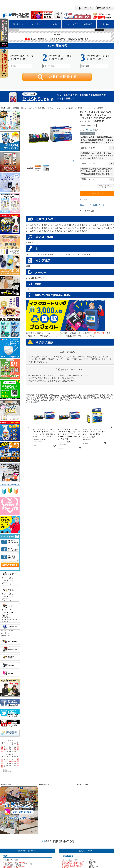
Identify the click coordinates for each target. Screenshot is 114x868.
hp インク (5, 582)
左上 (5, 36)
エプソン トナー (8, 609)
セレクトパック (6, 633)
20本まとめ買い (6, 635)
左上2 (5, 66)
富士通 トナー (7, 618)
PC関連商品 (88, 24)
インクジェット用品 (70, 24)
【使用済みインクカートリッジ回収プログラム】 (62, 336)
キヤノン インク (8, 595)
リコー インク (7, 584)
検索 (99, 30)
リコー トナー (7, 614)
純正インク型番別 (13, 108)
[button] (29, 427)
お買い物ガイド (18, 24)
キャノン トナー (8, 611)
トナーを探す (53, 24)
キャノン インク (8, 579)
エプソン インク (8, 577)
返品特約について (88, 200)
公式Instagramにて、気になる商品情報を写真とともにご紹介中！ (60, 39)
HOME (3, 108)
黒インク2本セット (7, 631)
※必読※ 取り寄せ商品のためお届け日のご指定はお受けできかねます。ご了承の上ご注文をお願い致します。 (97, 171)
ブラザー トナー (8, 613)
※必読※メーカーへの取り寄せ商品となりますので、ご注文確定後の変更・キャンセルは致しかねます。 (97, 156)
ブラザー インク (8, 581)
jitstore (57, 788)
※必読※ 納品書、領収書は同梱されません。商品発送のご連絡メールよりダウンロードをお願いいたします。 (97, 140)
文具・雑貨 (105, 24)
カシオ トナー (7, 621)
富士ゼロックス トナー (10, 620)
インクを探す (35, 24)
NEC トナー (6, 616)
